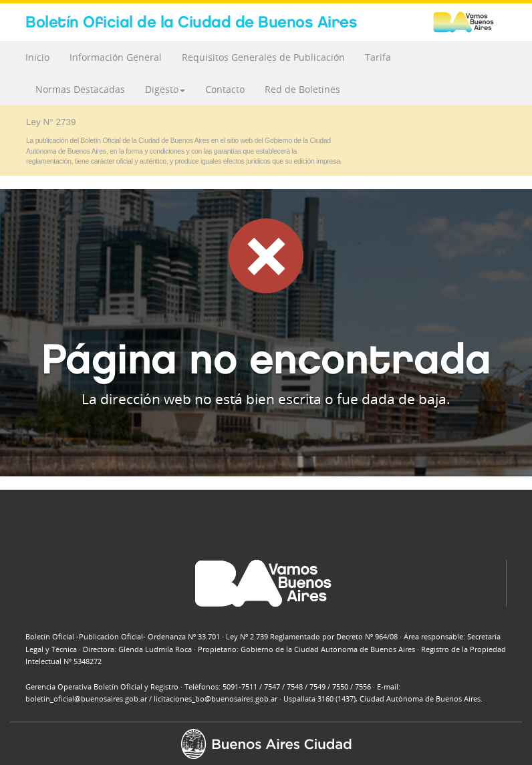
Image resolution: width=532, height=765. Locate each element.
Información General (116, 57)
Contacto (225, 89)
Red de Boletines (302, 89)
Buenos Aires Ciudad (470, 22)
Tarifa (378, 57)
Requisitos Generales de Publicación (263, 57)
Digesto (165, 89)
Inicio (37, 57)
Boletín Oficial (191, 22)
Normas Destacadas (80, 89)
